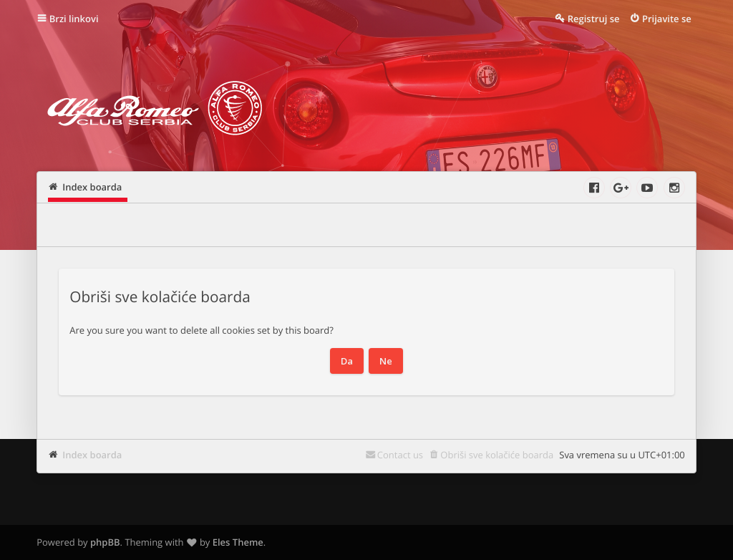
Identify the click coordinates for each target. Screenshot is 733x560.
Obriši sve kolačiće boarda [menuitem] (497, 455)
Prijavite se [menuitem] (667, 19)
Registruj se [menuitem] (594, 19)
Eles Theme (238, 542)
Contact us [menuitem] (400, 455)
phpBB (105, 542)
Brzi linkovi (74, 19)
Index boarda (92, 455)
